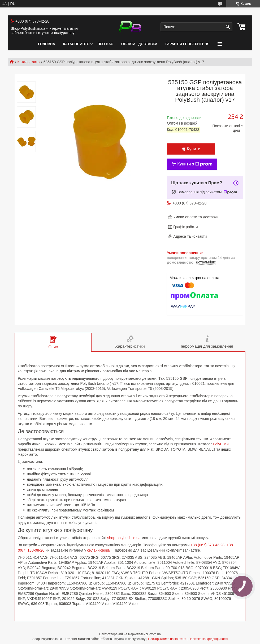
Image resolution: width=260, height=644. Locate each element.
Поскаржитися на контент (167, 639)
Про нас (105, 44)
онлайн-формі (99, 550)
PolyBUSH (222, 444)
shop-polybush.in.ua (124, 538)
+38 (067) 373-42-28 (207, 545)
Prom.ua (155, 634)
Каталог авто (76, 44)
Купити (194, 149)
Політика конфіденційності (208, 639)
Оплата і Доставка (139, 44)
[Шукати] (228, 27)
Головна (46, 44)
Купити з (195, 164)
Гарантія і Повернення (187, 44)
